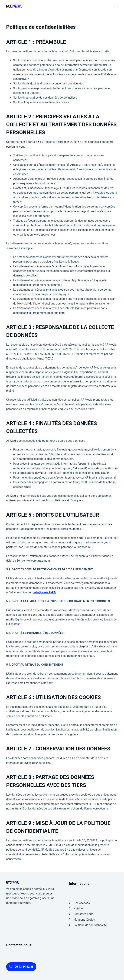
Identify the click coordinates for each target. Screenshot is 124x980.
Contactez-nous (83, 914)
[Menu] (116, 6)
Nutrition (79, 909)
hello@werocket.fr (44, 592)
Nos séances (81, 903)
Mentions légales (84, 920)
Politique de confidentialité (90, 925)
